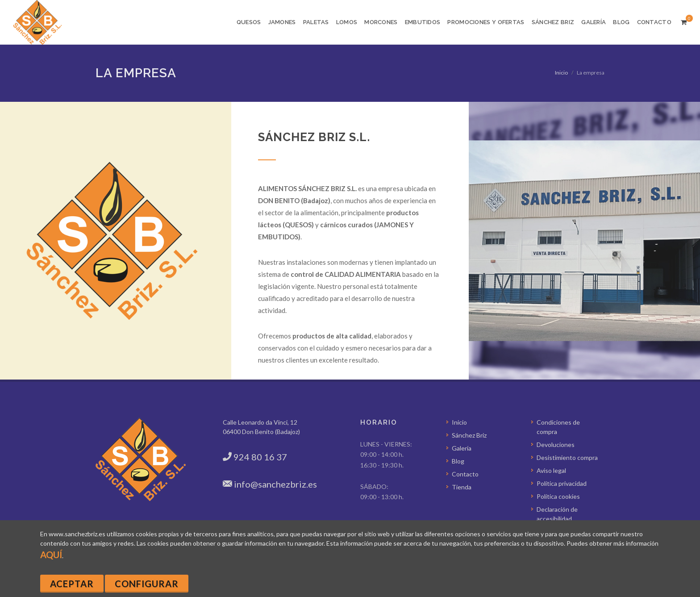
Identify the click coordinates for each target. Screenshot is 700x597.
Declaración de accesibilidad (557, 514)
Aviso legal (551, 470)
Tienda (462, 487)
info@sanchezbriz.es (275, 484)
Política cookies (558, 496)
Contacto (465, 474)
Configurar (147, 584)
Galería (462, 448)
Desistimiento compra (567, 457)
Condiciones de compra (558, 427)
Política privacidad (562, 483)
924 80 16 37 (260, 457)
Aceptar (72, 584)
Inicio (561, 73)
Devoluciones (556, 445)
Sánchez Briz (469, 435)
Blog (458, 461)
